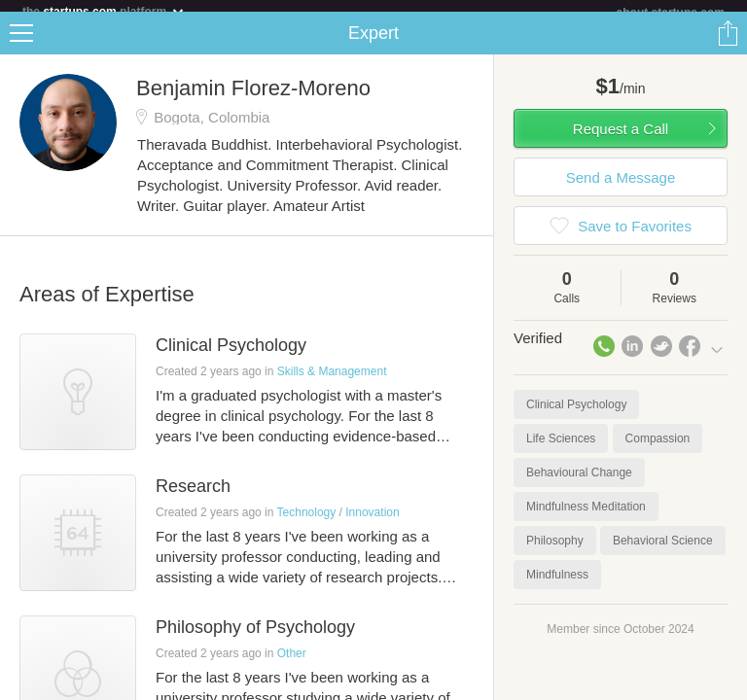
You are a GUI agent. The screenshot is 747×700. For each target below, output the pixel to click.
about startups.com (671, 13)
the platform (104, 11)
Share (728, 45)
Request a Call (621, 140)
